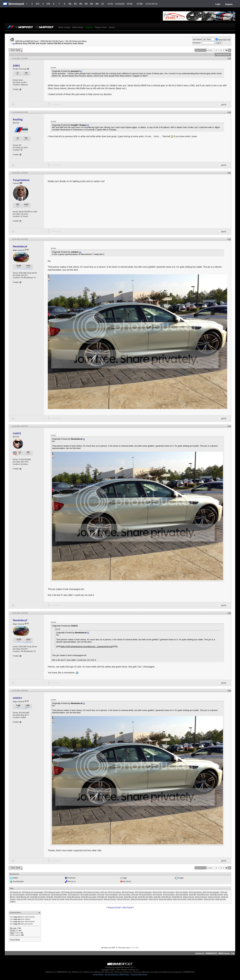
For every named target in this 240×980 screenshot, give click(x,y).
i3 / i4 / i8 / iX (152, 4)
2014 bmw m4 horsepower (72, 892)
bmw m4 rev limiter (195, 899)
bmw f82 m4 (102, 897)
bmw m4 (48, 899)
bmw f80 (192, 894)
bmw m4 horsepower (139, 899)
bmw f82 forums (74, 897)
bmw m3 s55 (22, 899)
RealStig (18, 120)
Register (229, 4)
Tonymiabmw (21, 180)
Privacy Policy (98, 974)
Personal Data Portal (139, 974)
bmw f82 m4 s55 (131, 897)
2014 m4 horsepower (211, 892)
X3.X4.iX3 (120, 4)
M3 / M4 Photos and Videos (76, 41)
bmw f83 (157, 897)
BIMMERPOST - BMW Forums (218, 953)
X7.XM (139, 4)
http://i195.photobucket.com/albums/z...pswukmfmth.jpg (87, 646)
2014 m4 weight (32, 894)
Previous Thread (114, 907)
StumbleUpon (18, 881)
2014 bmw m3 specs (52, 892)
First (210, 50)
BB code (13, 928)
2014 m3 (104, 892)
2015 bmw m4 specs (88, 894)
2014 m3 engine (114, 892)
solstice (17, 698)
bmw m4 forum (110, 899)
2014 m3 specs (169, 892)
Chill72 (17, 433)
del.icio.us (72, 881)
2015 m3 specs (124, 894)
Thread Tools (222, 54)
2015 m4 (135, 894)
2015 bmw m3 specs (59, 894)
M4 (81, 4)
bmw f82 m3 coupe (89, 897)
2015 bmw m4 (74, 894)
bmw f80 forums (216, 894)
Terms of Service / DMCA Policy (117, 974)
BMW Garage (64, 27)
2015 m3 (101, 894)
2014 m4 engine (195, 892)
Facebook (72, 878)
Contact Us (200, 953)
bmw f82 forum (60, 897)
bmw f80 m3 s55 (23, 897)
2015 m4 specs (169, 894)
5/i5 (48, 4)
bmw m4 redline (165, 899)
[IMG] (12, 933)
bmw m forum (188, 897)
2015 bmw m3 (45, 894)
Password (197, 43)
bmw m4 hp (153, 899)
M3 (75, 4)
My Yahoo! (127, 881)
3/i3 (37, 4)
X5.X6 (129, 4)
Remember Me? (223, 40)
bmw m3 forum (214, 897)
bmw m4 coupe (58, 899)
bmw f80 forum (203, 894)
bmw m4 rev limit (180, 899)
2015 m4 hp (157, 894)
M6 (92, 4)
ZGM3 (16, 66)
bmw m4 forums (123, 899)
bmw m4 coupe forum (74, 899)
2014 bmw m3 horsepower (33, 892)
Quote (224, 105)
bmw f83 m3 (166, 897)
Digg (125, 878)
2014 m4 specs (19, 894)
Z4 (102, 4)
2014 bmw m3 (16, 892)
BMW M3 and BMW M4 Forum (27, 41)
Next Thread (127, 907)
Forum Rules (15, 939)
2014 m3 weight (182, 892)
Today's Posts (101, 27)
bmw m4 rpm (209, 899)
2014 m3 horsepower (143, 892)
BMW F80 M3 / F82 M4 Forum (52, 41)
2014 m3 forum (128, 892)
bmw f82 (50, 897)
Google (181, 878)
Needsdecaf (20, 246)
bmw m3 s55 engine (35, 899)
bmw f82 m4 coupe (116, 897)
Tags (12, 888)
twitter (15, 878)
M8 (97, 4)
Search (112, 27)
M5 (86, 4)
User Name (197, 39)
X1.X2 (110, 4)
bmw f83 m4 (177, 897)
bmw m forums (201, 897)
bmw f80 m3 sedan (38, 897)
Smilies (13, 930)
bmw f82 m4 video (145, 897)
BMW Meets (78, 27)
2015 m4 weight (182, 894)
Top (233, 953)
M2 (70, 4)
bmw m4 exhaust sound (93, 899)
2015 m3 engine (111, 894)
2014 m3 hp (157, 892)
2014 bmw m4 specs (91, 892)
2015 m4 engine (145, 894)
